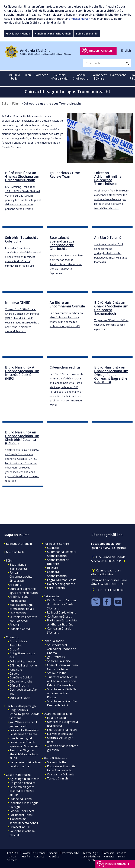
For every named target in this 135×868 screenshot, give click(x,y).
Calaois (14, 674)
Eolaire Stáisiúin (58, 718)
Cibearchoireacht (21, 681)
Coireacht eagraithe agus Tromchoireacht (52, 103)
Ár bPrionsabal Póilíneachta (19, 599)
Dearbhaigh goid (21, 738)
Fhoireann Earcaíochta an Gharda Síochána (62, 622)
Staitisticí (53, 548)
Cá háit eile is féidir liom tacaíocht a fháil (25, 764)
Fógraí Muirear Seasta (62, 580)
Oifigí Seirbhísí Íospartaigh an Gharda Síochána (24, 714)
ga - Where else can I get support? (23, 724)
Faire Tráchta (56, 588)
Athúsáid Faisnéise (109, 855)
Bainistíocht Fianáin (19, 544)
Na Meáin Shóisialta (60, 734)
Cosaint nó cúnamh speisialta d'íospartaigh (25, 744)
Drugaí (14, 649)
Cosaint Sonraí (122, 855)
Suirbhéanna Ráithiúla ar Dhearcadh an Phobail (62, 693)
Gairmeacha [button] (118, 75)
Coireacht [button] (41, 75)
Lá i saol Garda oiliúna (62, 612)
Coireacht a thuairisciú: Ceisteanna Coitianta (25, 732)
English (126, 51)
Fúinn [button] (27, 75)
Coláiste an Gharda (60, 617)
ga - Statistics (56, 657)
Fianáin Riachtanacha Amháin (53, 34)
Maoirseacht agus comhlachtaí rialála (22, 607)
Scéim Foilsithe (57, 673)
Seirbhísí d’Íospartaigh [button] (60, 77)
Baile (5, 103)
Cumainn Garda (20, 629)
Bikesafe (53, 568)
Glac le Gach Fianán (18, 34)
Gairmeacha (51, 596)
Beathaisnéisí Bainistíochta (18, 567)
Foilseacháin (18, 613)
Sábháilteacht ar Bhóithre (58, 562)
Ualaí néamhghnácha (61, 584)
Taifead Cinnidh (57, 778)
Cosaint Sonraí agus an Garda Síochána (62, 667)
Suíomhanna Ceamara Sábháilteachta (62, 554)
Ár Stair (14, 625)
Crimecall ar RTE (20, 827)
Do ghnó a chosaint (22, 783)
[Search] (103, 63)
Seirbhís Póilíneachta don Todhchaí (23, 619)
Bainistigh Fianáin (87, 34)
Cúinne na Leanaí (21, 799)
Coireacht (12, 637)
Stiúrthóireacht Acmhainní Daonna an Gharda (62, 649)
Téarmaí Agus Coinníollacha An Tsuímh (90, 856)
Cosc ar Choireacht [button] (80, 77)
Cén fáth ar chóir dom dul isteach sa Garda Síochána (61, 604)
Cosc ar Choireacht (18, 775)
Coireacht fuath (20, 698)
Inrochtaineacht (102, 51)
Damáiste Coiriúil (21, 677)
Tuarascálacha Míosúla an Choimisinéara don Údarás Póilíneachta (62, 681)
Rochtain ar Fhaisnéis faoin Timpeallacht (61, 768)
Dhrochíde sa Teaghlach (18, 643)
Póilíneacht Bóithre (56, 544)
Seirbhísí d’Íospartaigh (21, 706)
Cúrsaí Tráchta (19, 685)
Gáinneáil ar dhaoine (23, 665)
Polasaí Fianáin (26, 855)
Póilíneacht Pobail (21, 815)
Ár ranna (15, 585)
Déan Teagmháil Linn (58, 714)
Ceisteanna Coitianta (61, 774)
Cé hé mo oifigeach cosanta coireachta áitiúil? (22, 791)
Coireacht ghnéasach (23, 661)
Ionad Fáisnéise (54, 641)
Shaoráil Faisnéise (59, 661)
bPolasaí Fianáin (79, 19)
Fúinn (16, 103)
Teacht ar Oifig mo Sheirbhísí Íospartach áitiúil (24, 754)
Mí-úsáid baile (14, 77)
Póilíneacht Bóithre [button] (99, 77)
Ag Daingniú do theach (25, 779)
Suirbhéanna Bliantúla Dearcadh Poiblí (62, 703)
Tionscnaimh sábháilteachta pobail (24, 821)
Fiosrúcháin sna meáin (62, 730)
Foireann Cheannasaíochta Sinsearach (21, 577)
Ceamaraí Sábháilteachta (57, 574)
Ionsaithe (16, 669)
